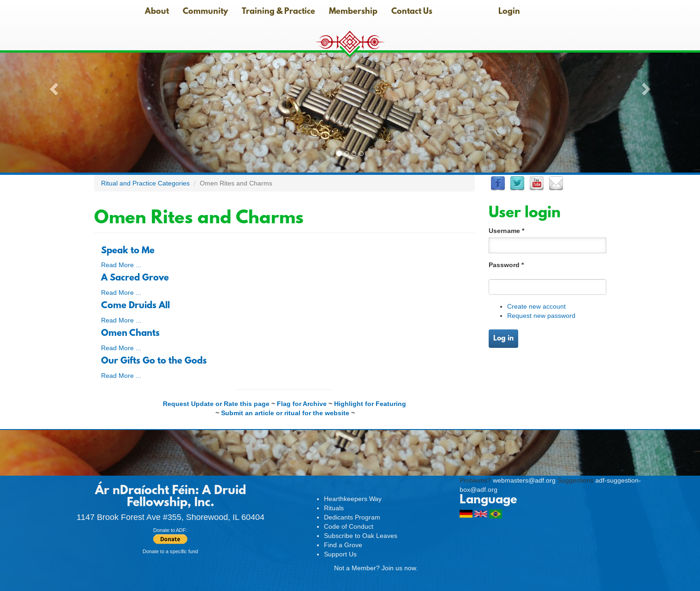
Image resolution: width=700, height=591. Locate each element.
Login (509, 12)
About (157, 12)
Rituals (334, 508)
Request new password (541, 316)
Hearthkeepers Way (353, 499)
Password (506, 265)
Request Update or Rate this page (216, 404)
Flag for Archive (302, 404)
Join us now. (400, 568)
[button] (53, 86)
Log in (503, 339)
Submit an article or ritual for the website (285, 413)
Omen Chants (130, 334)
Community (205, 12)
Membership (353, 12)
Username (506, 231)
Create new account (536, 306)
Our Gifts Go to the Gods (154, 361)
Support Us (340, 554)
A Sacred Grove (135, 278)
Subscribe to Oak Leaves (361, 536)
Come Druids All (135, 306)
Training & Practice (278, 12)
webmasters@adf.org (524, 480)
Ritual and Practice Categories (145, 183)
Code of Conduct (349, 526)
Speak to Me (128, 251)
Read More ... (121, 265)
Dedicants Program (352, 517)
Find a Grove (343, 545)
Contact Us (412, 12)
